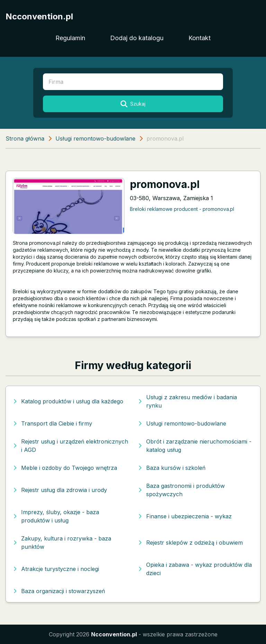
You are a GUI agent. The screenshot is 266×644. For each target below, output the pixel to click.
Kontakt (199, 38)
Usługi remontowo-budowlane (95, 138)
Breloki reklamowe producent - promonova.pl (182, 209)
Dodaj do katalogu (137, 38)
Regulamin (70, 38)
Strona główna (25, 138)
